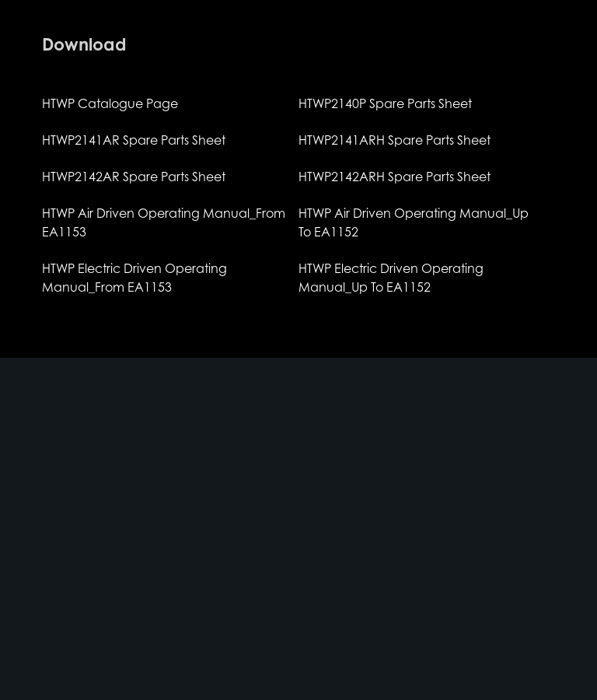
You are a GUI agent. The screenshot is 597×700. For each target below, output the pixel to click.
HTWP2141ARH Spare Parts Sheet (395, 140)
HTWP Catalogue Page (110, 103)
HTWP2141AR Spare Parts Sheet (134, 140)
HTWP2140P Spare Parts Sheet (385, 103)
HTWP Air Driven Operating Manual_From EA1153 (164, 222)
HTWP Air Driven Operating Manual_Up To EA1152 (414, 222)
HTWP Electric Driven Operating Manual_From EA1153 (134, 278)
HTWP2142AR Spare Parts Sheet (134, 177)
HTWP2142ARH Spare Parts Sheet (395, 177)
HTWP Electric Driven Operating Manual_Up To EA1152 (391, 278)
